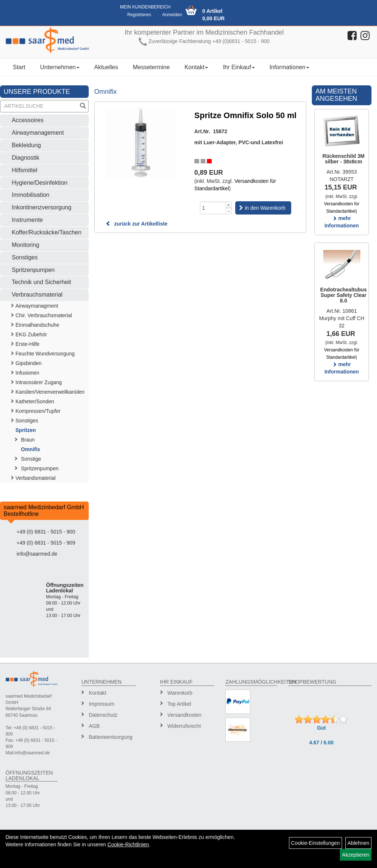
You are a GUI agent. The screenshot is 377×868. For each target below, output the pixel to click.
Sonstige (31, 459)
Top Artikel (179, 704)
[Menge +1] (229, 205)
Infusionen (27, 373)
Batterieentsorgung (110, 737)
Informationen (289, 67)
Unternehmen (60, 67)
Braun (28, 440)
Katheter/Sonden (35, 401)
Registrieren (139, 15)
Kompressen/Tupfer (38, 411)
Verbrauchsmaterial (37, 295)
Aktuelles (106, 67)
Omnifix (31, 449)
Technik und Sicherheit (41, 282)
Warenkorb (180, 693)
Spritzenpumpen (33, 270)
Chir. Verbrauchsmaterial (44, 315)
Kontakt (196, 67)
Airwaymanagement (38, 133)
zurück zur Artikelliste (137, 224)
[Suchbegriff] (40, 106)
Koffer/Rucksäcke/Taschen (47, 232)
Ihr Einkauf (239, 67)
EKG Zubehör (31, 334)
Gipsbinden (29, 363)
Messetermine (151, 67)
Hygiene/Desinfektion (40, 183)
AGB (94, 726)
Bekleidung (26, 145)
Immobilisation (31, 195)
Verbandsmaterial (36, 478)
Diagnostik (26, 158)
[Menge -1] (229, 211)
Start (19, 67)
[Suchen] (83, 107)
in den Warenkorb (265, 208)
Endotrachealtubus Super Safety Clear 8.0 (344, 295)
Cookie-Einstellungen (316, 843)
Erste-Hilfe (27, 344)
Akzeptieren (356, 855)
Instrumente (27, 220)
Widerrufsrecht (184, 726)
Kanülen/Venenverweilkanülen (50, 392)
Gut (321, 728)
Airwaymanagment (37, 306)
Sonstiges (25, 257)
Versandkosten (185, 715)
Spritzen (26, 430)
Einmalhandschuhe (37, 325)
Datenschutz (103, 715)
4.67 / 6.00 (321, 743)
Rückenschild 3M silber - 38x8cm (343, 159)
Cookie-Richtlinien (128, 844)
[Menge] (213, 208)
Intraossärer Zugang (39, 382)
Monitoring (26, 245)
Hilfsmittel (24, 170)
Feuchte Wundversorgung (45, 354)
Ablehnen (358, 843)
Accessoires (28, 120)
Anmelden (172, 15)
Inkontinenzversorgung (42, 207)
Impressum (101, 704)
